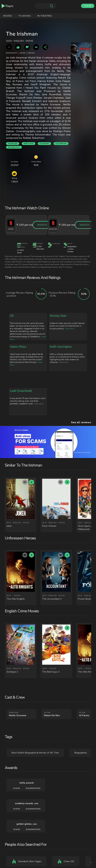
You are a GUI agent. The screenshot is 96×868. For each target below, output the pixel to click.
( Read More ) (70, 329)
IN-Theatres (45, 16)
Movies (8, 16)
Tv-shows (25, 16)
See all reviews (81, 422)
